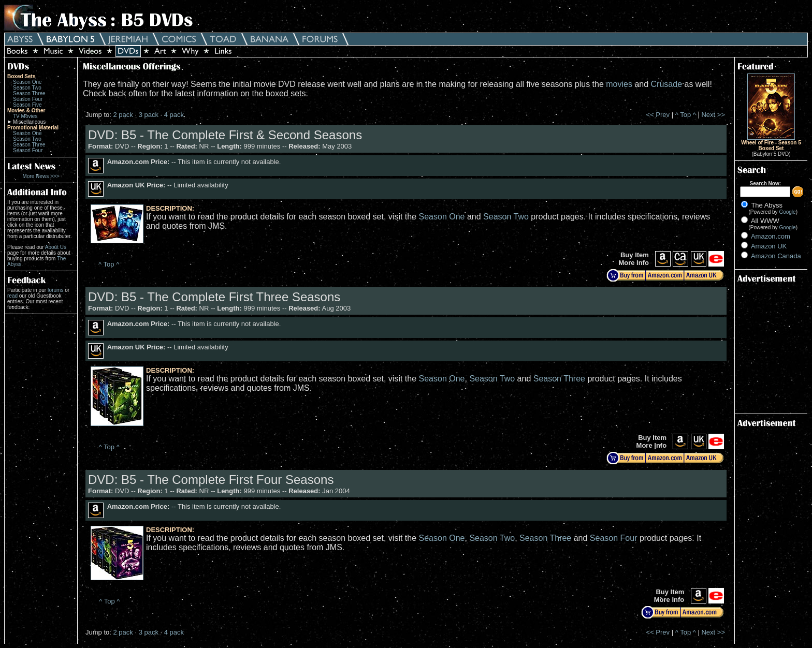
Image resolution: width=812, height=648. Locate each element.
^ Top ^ (686, 115)
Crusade (666, 84)
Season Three (29, 93)
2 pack (123, 115)
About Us (56, 247)
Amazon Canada (776, 256)
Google (787, 212)
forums (56, 290)
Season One (27, 82)
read (12, 296)
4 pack (174, 115)
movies (619, 84)
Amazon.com (771, 236)
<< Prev (658, 115)
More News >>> (41, 176)
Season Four (28, 99)
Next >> (713, 115)
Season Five (27, 105)
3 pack (149, 115)
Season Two (27, 88)
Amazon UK (769, 246)
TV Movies (25, 116)
